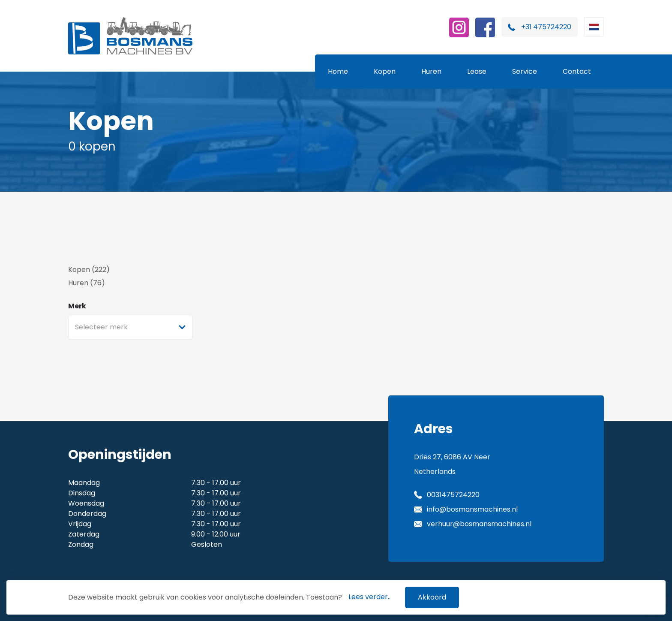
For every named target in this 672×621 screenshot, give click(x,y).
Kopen (385, 71)
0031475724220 (453, 495)
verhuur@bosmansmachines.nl (479, 524)
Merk (77, 306)
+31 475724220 (546, 27)
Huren (431, 71)
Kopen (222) (89, 270)
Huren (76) (87, 283)
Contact (577, 71)
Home (338, 71)
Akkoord (432, 597)
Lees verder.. (369, 597)
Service (525, 71)
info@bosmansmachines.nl (472, 509)
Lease (477, 71)
